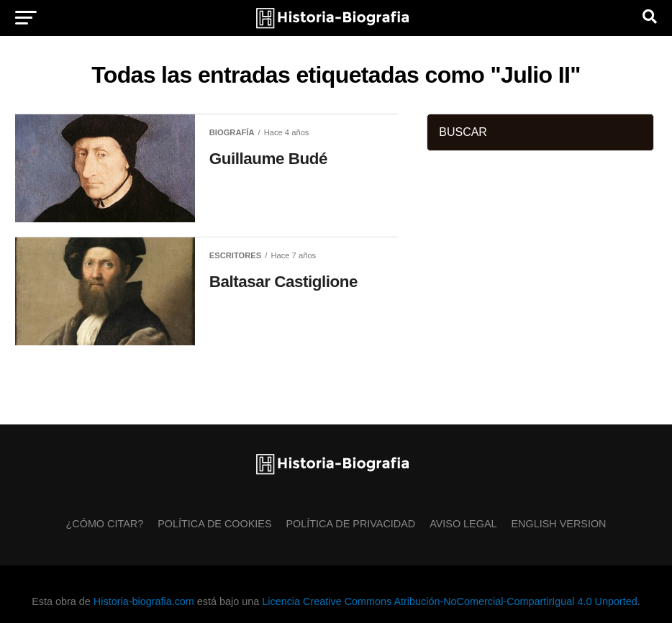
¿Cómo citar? (105, 524)
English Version (559, 524)
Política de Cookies (214, 524)
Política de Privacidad (351, 524)
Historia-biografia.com (144, 601)
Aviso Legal (463, 524)
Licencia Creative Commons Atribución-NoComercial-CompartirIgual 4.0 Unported (449, 601)
